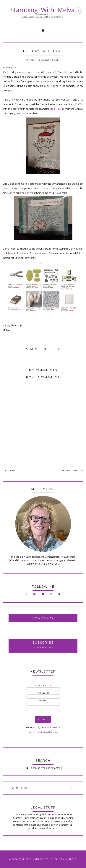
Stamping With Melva (34, 859)
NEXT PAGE (11, 471)
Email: (43, 700)
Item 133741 (57, 109)
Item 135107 (10, 188)
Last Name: (43, 693)
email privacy (53, 727)
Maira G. (71, 859)
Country (43, 708)
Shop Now (43, 618)
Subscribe (43, 643)
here (11, 253)
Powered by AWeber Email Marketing (43, 732)
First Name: (43, 686)
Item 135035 (76, 104)
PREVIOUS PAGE (72, 471)
